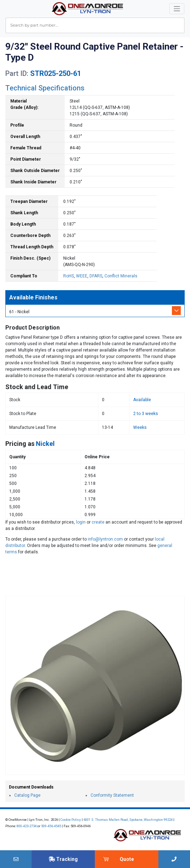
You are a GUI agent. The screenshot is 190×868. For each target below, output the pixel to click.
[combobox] (95, 25)
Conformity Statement (112, 795)
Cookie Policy (71, 820)
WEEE (82, 276)
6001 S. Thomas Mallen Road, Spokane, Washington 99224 (128, 820)
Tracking (63, 859)
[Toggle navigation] (177, 9)
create (98, 522)
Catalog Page (27, 795)
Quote (127, 859)
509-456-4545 (51, 826)
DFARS (96, 276)
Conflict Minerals (121, 276)
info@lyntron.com (105, 539)
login (81, 522)
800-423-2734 (27, 826)
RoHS (69, 276)
